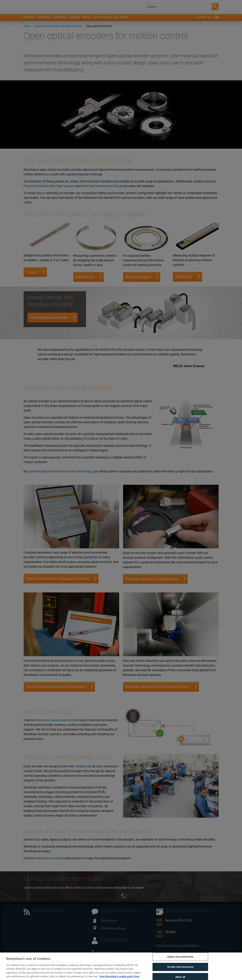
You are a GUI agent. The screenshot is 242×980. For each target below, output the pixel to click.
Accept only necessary (180, 973)
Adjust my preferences (180, 963)
